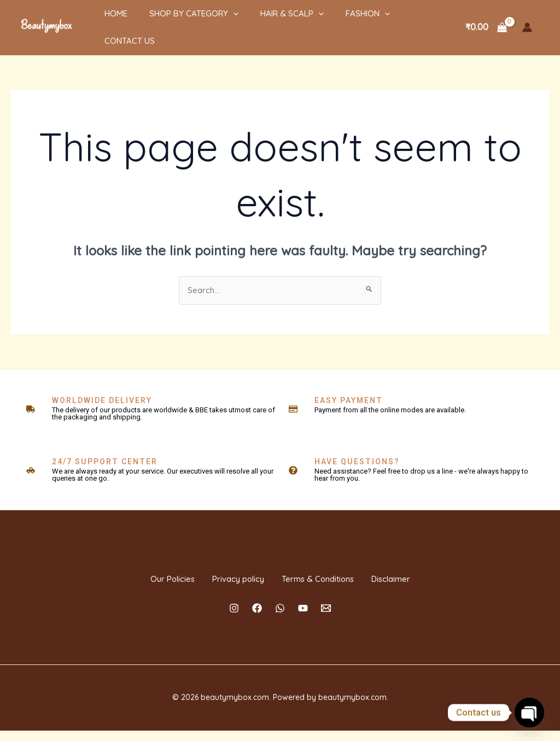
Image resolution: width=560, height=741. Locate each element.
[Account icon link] (527, 21)
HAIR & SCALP (270, 21)
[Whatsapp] (280, 619)
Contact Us (404, 21)
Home (105, 21)
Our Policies (140, 579)
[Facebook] (257, 619)
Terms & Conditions (328, 579)
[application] (217, 21)
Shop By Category (177, 21)
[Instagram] (234, 619)
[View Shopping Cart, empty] (486, 21)
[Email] (326, 619)
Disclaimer (423, 579)
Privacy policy (227, 579)
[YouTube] (303, 619)
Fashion (340, 21)
